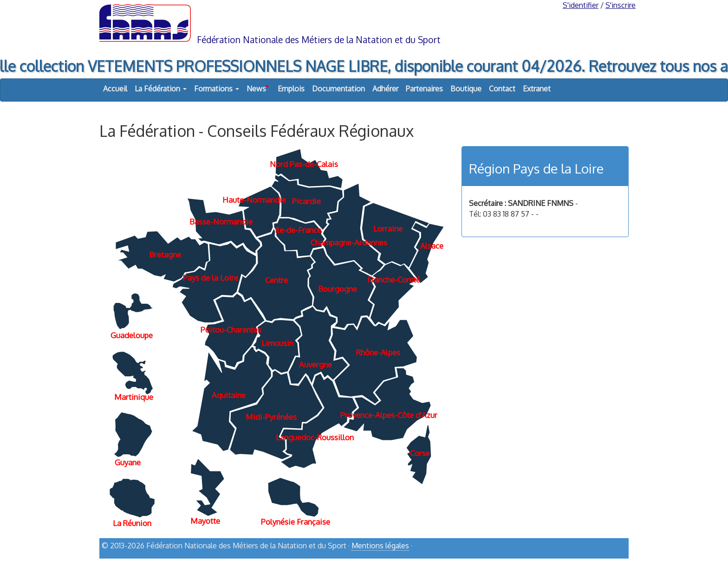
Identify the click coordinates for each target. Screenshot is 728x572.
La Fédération (161, 89)
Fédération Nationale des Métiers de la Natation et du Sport (319, 40)
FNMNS (364, 22)
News (257, 86)
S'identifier (581, 5)
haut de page (605, 561)
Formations (217, 89)
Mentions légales (380, 546)
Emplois (291, 89)
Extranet (537, 89)
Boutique (466, 89)
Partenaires (424, 89)
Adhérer (385, 89)
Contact (502, 89)
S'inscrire (621, 5)
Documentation (338, 89)
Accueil (115, 89)
